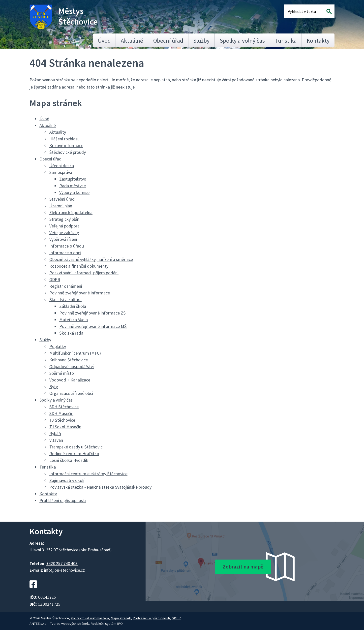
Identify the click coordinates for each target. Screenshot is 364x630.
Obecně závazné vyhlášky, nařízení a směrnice (91, 259)
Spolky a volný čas (242, 41)
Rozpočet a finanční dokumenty (79, 266)
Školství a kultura (65, 299)
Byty (54, 387)
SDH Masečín (61, 413)
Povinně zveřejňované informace (80, 293)
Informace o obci (65, 253)
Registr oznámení (66, 286)
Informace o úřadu (67, 246)
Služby (201, 41)
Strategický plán (64, 219)
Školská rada (71, 333)
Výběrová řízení (63, 239)
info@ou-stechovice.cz (64, 570)
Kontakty (318, 41)
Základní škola (73, 306)
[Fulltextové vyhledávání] (304, 11)
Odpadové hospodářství (72, 366)
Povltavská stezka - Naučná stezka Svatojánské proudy (100, 487)
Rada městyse (73, 186)
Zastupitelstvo (73, 179)
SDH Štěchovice (64, 407)
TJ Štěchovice (62, 420)
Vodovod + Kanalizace (70, 380)
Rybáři (55, 433)
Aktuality (58, 132)
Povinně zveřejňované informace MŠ (93, 326)
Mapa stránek (121, 618)
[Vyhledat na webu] (329, 11)
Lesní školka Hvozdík (69, 460)
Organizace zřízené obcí (71, 393)
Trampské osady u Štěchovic (76, 447)
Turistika (286, 41)
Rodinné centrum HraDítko (74, 454)
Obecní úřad (168, 41)
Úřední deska (62, 166)
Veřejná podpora (64, 226)
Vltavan (56, 440)
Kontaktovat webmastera (90, 618)
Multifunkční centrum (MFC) (75, 353)
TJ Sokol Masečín (65, 427)
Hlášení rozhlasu (64, 139)
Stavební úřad (62, 199)
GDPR (55, 279)
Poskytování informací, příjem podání (84, 273)
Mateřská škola (74, 320)
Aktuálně (132, 41)
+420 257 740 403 (62, 564)
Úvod (104, 41)
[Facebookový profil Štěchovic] (33, 591)
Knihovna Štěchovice (69, 360)
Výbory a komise (74, 192)
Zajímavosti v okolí (67, 480)
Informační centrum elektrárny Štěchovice (88, 474)
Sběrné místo (62, 373)
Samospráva (61, 172)
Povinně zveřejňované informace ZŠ (92, 313)
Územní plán (61, 206)
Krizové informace (66, 145)
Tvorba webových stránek (69, 624)
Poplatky (58, 346)
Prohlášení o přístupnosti (63, 500)
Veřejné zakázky (64, 233)
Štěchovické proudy (68, 152)
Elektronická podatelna (71, 212)
